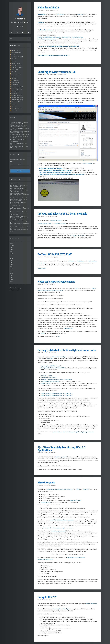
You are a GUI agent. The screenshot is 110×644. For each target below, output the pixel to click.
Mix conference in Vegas (59, 357)
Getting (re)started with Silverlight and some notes (67, 350)
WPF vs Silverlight (17, 108)
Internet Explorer (17, 65)
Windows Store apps (18, 100)
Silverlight (15, 85)
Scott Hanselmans (43, 39)
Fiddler (43, 333)
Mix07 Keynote (46, 482)
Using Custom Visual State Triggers (18, 189)
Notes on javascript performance (56, 282)
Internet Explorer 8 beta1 (45, 223)
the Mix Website (88, 163)
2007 (12, 277)
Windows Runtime (17, 97)
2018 (12, 254)
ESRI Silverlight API (17, 57)
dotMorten (20, 13)
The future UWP (14, 184)
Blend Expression (46, 502)
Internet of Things (17, 67)
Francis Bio (17, 290)
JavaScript (15, 70)
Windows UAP (16, 102)
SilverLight (66, 609)
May (13, 245)
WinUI (14, 104)
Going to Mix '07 (47, 597)
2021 (12, 250)
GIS (14, 61)
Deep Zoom (41, 22)
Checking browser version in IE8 (57, 72)
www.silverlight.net (76, 500)
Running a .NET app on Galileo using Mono (20, 221)
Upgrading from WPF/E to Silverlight (51, 366)
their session (60, 14)
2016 (12, 258)
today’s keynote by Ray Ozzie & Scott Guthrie (60, 489)
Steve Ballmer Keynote (47, 30)
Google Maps (16, 63)
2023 (12, 247)
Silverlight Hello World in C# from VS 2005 (53, 368)
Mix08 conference (56, 220)
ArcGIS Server (16, 50)
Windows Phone (17, 95)
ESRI (14, 55)
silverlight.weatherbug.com (78, 236)
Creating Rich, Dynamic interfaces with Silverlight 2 (54, 55)
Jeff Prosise (71, 261)
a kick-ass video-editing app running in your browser (58, 528)
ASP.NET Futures (45, 384)
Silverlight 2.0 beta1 (60, 223)
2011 (12, 269)
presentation (52, 39)
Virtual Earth (16, 91)
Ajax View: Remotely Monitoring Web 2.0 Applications (62, 449)
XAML (14, 110)
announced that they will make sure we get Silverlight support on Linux (74, 432)
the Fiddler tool (68, 328)
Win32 (14, 93)
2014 (12, 262)
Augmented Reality (17, 52)
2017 (12, 256)
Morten (47, 10)
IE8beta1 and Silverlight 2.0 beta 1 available (62, 214)
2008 (12, 275)
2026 (20, 245)
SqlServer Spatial (17, 89)
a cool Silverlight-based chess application (62, 520)
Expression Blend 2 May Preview (50, 382)
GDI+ (14, 59)
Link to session (42, 268)
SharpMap (16, 82)
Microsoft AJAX (16, 74)
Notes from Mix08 (48, 7)
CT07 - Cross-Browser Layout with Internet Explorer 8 (56, 170)
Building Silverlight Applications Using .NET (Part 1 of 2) (57, 393)
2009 (12, 273)
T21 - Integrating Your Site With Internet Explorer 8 (55, 172)
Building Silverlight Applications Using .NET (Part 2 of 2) (57, 395)
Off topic (15, 78)
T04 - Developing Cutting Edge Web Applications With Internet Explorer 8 (62, 174)
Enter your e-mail (15, 164)
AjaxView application (61, 457)
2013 (12, 265)
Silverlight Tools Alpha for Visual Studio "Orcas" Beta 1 (56, 380)
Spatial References (17, 87)
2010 (12, 271)
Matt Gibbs (80, 261)
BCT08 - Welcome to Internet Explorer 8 (51, 168)
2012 (12, 267)
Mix (14, 76)
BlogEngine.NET (17, 289)
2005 (12, 282)
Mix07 (78, 489)
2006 (12, 280)
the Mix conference (91, 604)
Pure (76, 288)
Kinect (14, 72)
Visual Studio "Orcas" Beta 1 (49, 378)
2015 (12, 260)
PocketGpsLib (16, 80)
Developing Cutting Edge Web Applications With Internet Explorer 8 (58, 46)
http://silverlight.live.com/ (58, 531)
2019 (12, 252)
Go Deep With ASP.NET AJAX (55, 254)
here (59, 337)
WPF (14, 106)
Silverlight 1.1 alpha (46, 376)
